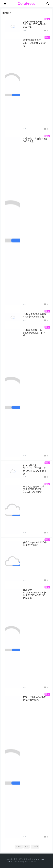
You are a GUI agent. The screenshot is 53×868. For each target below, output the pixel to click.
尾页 (27, 847)
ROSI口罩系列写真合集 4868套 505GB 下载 (35, 315)
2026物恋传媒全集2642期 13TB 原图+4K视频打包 (35, 24)
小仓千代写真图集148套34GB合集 (35, 140)
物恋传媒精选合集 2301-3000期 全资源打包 (35, 43)
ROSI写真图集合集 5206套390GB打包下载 (34, 333)
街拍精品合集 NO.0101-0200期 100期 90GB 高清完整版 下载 (35, 470)
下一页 (19, 847)
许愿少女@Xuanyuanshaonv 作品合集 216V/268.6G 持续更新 (35, 594)
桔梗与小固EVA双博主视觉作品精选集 (34, 698)
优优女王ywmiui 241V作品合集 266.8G (35, 544)
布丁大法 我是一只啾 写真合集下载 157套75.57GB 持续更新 (35, 489)
